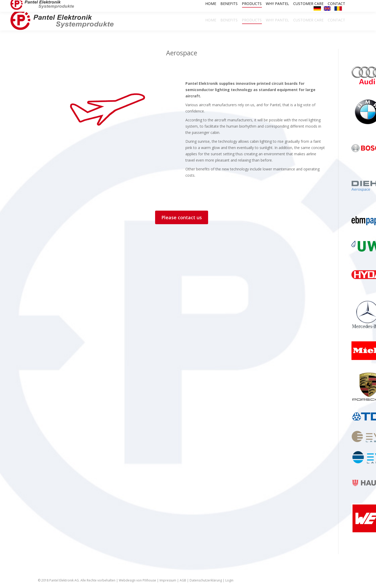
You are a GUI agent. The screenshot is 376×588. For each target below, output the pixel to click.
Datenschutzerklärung (206, 580)
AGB (183, 580)
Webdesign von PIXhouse (137, 580)
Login (229, 580)
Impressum (168, 580)
